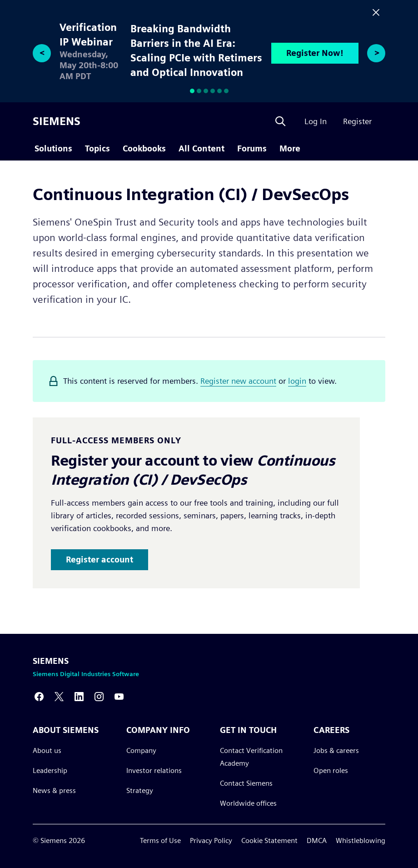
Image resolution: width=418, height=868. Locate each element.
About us (47, 750)
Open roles (331, 770)
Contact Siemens (246, 783)
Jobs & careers (336, 750)
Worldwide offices (248, 803)
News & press (54, 790)
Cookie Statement (269, 840)
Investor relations (154, 770)
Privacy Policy (211, 840)
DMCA (317, 840)
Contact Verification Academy (251, 756)
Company (141, 750)
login (297, 381)
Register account (100, 559)
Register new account (238, 381)
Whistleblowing (361, 840)
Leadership (50, 770)
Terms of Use (160, 840)
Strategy (140, 790)
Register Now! (315, 53)
